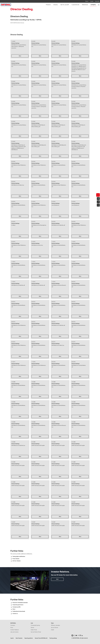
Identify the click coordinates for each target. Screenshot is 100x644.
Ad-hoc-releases (16, 561)
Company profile (16, 607)
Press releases (16, 559)
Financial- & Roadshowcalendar (20, 603)
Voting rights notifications (19, 557)
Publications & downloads (19, 611)
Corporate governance (18, 605)
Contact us (15, 614)
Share (14, 609)
